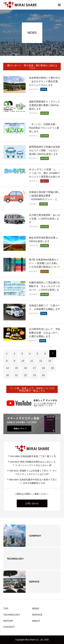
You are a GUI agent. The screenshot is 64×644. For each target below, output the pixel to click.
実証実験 (45, 113)
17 (34, 368)
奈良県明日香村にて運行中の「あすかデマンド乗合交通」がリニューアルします (45, 81)
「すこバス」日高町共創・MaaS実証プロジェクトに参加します (44, 128)
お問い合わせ (32, 503)
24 (43, 375)
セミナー (45, 271)
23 (34, 375)
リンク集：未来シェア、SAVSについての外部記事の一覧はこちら (32, 389)
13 (50, 361)
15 (17, 368)
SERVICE (37, 615)
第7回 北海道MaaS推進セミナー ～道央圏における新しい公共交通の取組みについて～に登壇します (45, 265)
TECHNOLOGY (12, 615)
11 (32, 361)
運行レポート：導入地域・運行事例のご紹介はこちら (32, 67)
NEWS (36, 609)
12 (41, 361)
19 (52, 368)
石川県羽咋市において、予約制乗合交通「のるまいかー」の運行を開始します (45, 333)
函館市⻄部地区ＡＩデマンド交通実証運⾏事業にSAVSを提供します (45, 105)
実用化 (44, 89)
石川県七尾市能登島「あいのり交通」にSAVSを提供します (45, 219)
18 (43, 368)
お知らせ (45, 181)
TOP (6, 609)
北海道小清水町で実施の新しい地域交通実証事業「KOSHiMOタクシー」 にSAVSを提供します (45, 197)
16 (25, 368)
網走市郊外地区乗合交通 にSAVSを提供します (44, 239)
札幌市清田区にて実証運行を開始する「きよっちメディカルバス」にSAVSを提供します (45, 288)
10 (23, 361)
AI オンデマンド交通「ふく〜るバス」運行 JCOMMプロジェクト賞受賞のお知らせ (45, 173)
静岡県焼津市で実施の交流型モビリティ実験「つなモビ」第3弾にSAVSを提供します (45, 150)
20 (8, 375)
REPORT (8, 621)
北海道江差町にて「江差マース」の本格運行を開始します (45, 307)
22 (25, 375)
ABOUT (36, 621)
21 (17, 375)
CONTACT (9, 627)
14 (8, 368)
